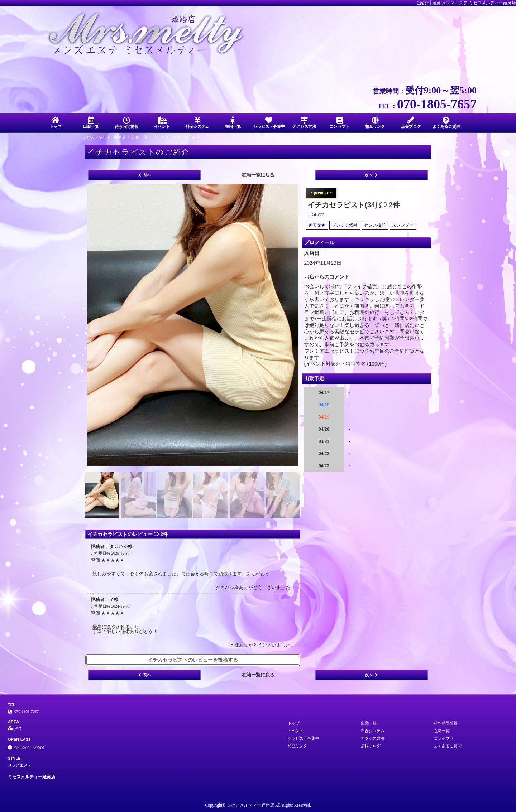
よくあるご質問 (446, 123)
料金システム (198, 123)
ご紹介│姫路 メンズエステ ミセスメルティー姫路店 (466, 3)
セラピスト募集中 (269, 123)
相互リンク (375, 123)
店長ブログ (411, 123)
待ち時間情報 (126, 123)
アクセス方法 (304, 123)
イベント (162, 123)
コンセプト (340, 123)
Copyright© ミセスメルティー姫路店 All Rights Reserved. (258, 805)
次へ (371, 175)
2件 (390, 205)
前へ (145, 175)
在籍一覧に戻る (258, 175)
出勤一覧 (91, 123)
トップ (55, 123)
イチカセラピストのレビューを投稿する (193, 660)
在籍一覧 (233, 123)
